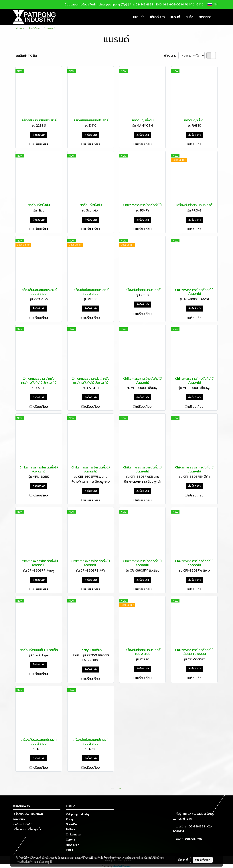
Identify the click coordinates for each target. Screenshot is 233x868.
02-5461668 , (198, 826)
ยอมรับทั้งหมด (203, 860)
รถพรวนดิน (20, 819)
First (113, 788)
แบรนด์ (175, 17)
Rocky (70, 819)
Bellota (70, 829)
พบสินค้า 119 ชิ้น (26, 56)
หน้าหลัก (139, 17)
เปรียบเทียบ (40, 144)
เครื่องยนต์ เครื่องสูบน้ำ (27, 829)
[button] (217, 17)
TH (213, 4)
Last (120, 788)
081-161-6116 (194, 839)
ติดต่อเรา (205, 17)
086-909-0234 (173, 4)
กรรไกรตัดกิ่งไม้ (22, 824)
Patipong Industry (78, 814)
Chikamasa (73, 834)
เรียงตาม (171, 55)
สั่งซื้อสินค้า (39, 135)
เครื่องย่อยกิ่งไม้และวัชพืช (28, 814)
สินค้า (189, 17)
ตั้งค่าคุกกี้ (183, 860)
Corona (70, 839)
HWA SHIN (73, 845)
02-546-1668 (144, 4)
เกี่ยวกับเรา (157, 17)
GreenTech (73, 824)
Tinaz (69, 850)
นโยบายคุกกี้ (45, 862)
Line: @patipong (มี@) (112, 4)
